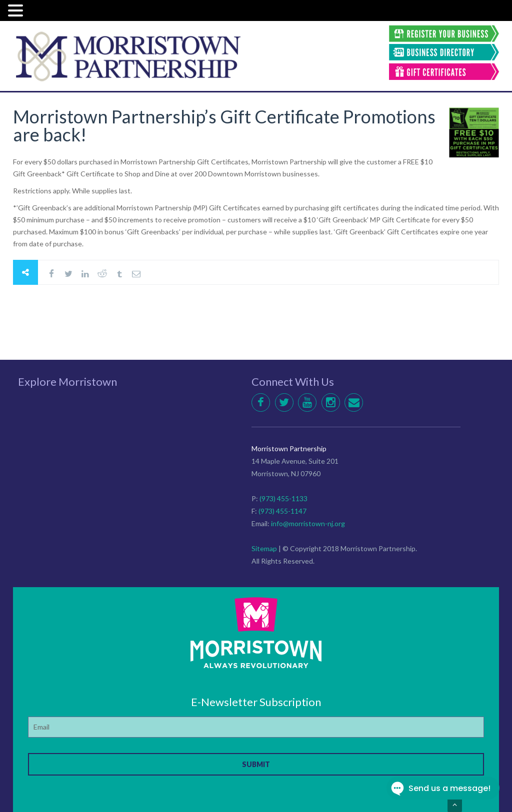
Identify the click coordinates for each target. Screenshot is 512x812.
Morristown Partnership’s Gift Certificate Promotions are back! (224, 125)
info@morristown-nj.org (308, 523)
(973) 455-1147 (282, 511)
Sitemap (264, 548)
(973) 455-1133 (283, 498)
